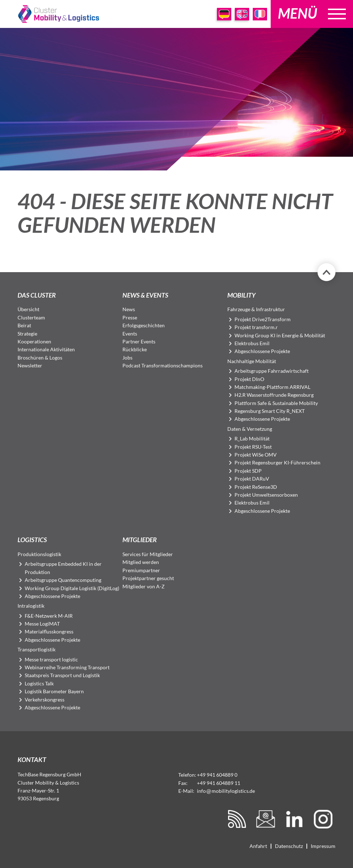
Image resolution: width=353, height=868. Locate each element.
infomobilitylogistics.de (226, 791)
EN (242, 14)
